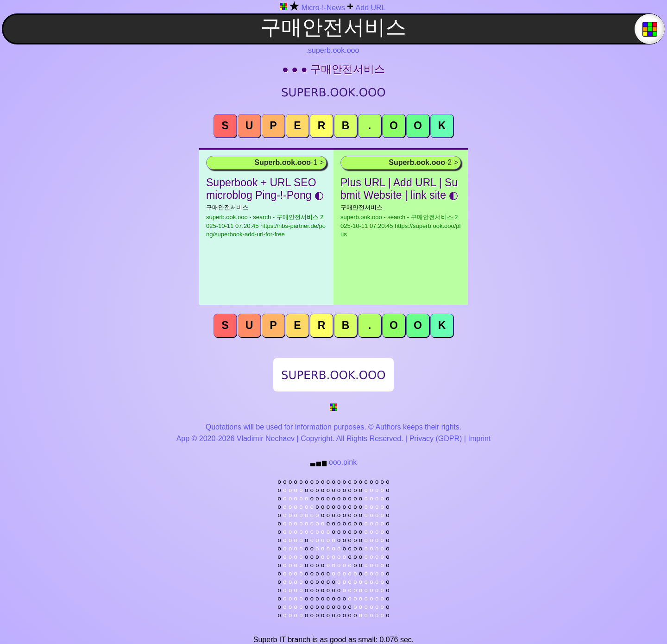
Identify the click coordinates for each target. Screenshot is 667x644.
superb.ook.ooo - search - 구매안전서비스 (266, 226)
